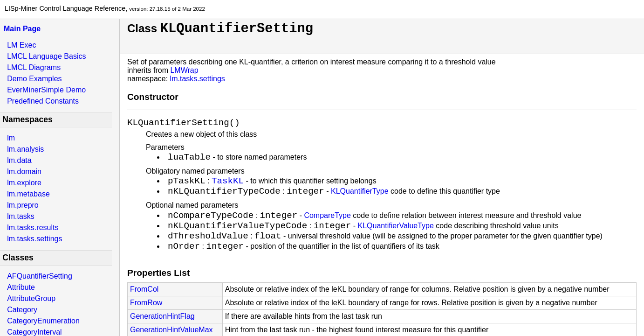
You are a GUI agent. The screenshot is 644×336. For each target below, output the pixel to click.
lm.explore (24, 183)
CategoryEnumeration (43, 321)
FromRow (146, 321)
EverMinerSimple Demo (46, 90)
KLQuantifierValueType (395, 240)
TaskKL (228, 187)
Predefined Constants (43, 101)
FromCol (144, 308)
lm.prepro (23, 205)
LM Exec (21, 45)
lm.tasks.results (33, 227)
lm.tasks (21, 216)
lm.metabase (28, 194)
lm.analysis (25, 149)
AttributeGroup (31, 298)
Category (22, 310)
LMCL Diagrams (34, 67)
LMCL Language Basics (46, 56)
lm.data (19, 160)
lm (11, 138)
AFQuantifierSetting (40, 276)
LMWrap (184, 70)
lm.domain (24, 171)
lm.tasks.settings (34, 239)
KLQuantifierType (360, 200)
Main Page (22, 29)
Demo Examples (34, 79)
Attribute (21, 287)
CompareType (327, 227)
